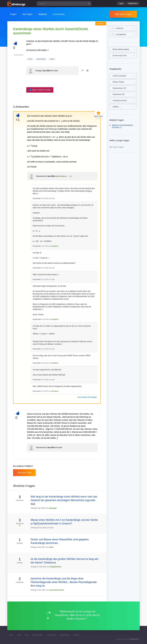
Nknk (51, 547)
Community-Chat (120, 56)
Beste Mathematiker (121, 49)
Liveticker (119, 28)
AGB (19, 635)
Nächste (101, 24)
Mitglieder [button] (43, 14)
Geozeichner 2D (119, 88)
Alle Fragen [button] (28, 14)
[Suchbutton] (89, 4)
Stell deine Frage (123, 14)
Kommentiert (37, 198)
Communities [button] (59, 14)
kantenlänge (41, 59)
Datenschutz (65, 635)
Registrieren (133, 3)
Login (121, 3)
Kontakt (76, 635)
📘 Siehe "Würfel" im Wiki (40, 90)
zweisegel (53, 508)
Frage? (13, 14)
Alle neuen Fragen (116, 147)
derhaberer (63, 176)
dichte (52, 59)
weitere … (117, 107)
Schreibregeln (38, 635)
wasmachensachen (57, 590)
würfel (30, 59)
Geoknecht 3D (119, 94)
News (11, 635)
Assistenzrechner (120, 100)
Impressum (51, 635)
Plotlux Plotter (118, 82)
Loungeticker (121, 34)
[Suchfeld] (64, 4)
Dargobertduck (56, 567)
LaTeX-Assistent (119, 76)
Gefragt (38, 71)
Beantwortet (41, 176)
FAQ (27, 635)
